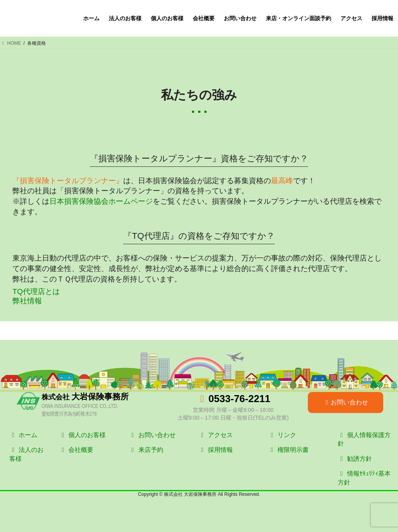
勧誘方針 (355, 459)
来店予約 (146, 450)
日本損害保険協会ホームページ (101, 201)
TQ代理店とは (36, 291)
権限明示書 (288, 450)
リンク (282, 435)
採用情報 (215, 450)
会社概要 (76, 450)
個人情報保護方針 (364, 439)
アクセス (215, 435)
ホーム (23, 435)
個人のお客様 (82, 435)
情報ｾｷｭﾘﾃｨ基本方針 (364, 478)
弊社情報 (27, 301)
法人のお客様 (26, 454)
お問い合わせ (346, 402)
